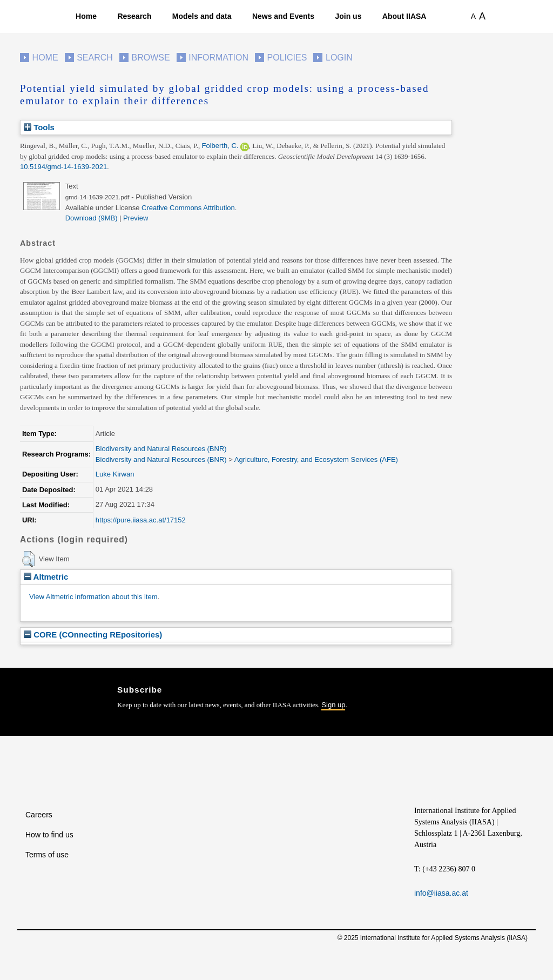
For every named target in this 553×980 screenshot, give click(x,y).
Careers (39, 815)
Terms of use (47, 855)
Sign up (333, 705)
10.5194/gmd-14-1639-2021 (63, 167)
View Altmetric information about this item (93, 597)
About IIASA (404, 16)
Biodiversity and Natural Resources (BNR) (161, 449)
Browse (150, 58)
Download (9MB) (92, 218)
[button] (28, 559)
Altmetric (46, 577)
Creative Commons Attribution (188, 208)
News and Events (283, 16)
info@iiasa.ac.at (441, 893)
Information (218, 58)
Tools (39, 127)
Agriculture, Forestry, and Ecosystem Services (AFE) (316, 459)
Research (134, 16)
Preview (136, 218)
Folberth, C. (220, 146)
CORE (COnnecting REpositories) (93, 635)
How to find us (49, 835)
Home (86, 16)
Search (95, 58)
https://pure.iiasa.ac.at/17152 (141, 520)
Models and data (202, 16)
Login (339, 58)
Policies (287, 58)
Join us (348, 16)
